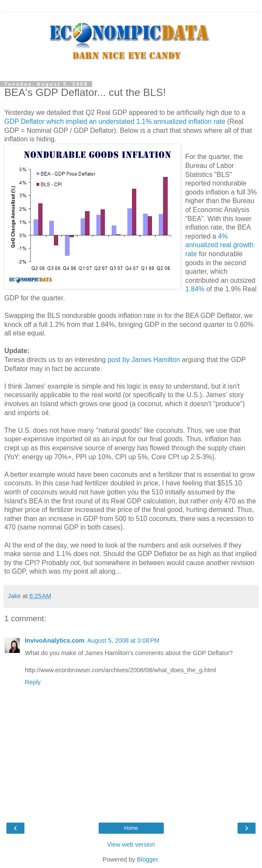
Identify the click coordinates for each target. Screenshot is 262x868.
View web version (131, 844)
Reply (33, 682)
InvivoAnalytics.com (55, 641)
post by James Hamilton (144, 360)
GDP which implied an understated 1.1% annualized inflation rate (115, 121)
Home (131, 828)
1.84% (195, 289)
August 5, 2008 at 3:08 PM (123, 641)
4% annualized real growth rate (219, 245)
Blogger (147, 859)
